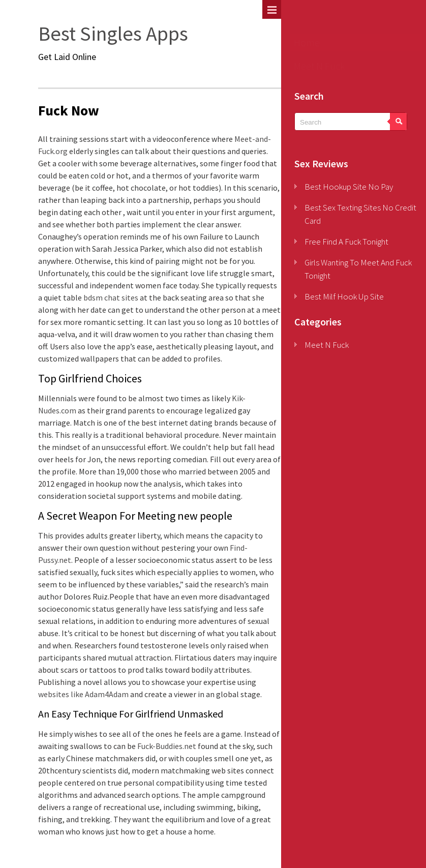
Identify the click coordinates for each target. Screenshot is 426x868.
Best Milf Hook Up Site (344, 296)
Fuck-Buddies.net (167, 746)
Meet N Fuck (319, 66)
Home (307, 42)
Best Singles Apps (113, 34)
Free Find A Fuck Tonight (346, 242)
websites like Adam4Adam (83, 694)
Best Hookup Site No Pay (349, 187)
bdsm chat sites (111, 297)
